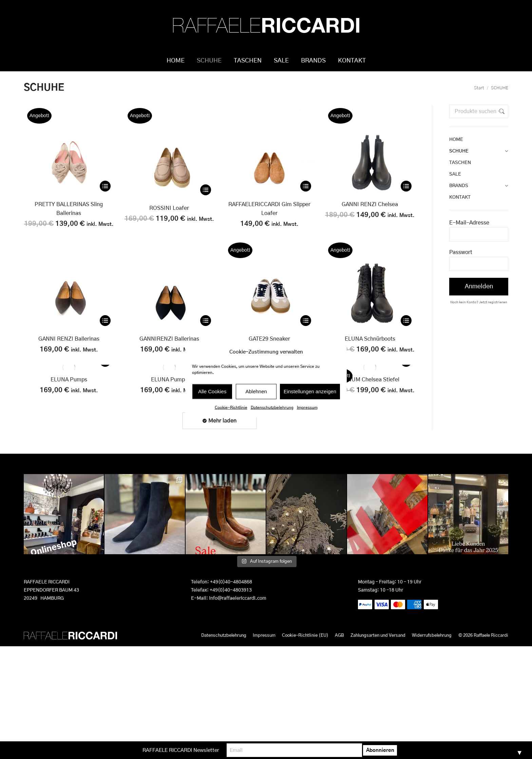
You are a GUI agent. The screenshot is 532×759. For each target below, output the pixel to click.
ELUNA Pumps (69, 390)
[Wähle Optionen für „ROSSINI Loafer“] (206, 200)
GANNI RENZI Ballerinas (69, 349)
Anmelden (479, 297)
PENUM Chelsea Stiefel (370, 390)
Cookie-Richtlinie (231, 407)
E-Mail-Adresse (469, 233)
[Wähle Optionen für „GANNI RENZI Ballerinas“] (105, 331)
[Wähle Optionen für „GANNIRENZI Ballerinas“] (206, 331)
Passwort (461, 263)
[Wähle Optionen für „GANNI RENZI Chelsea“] (406, 196)
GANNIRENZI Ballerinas (169, 349)
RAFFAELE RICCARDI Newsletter (208, 750)
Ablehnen (256, 391)
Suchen (501, 122)
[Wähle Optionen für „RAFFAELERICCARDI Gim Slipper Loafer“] (306, 196)
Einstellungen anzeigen (310, 391)
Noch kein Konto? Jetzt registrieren (479, 312)
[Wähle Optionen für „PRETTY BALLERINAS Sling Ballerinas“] (105, 196)
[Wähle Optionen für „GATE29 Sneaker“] (306, 331)
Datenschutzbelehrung (272, 407)
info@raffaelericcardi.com (238, 609)
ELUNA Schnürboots (370, 349)
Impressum (307, 407)
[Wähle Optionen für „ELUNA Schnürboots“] (406, 331)
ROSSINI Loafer (169, 218)
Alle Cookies (212, 391)
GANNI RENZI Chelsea (370, 215)
